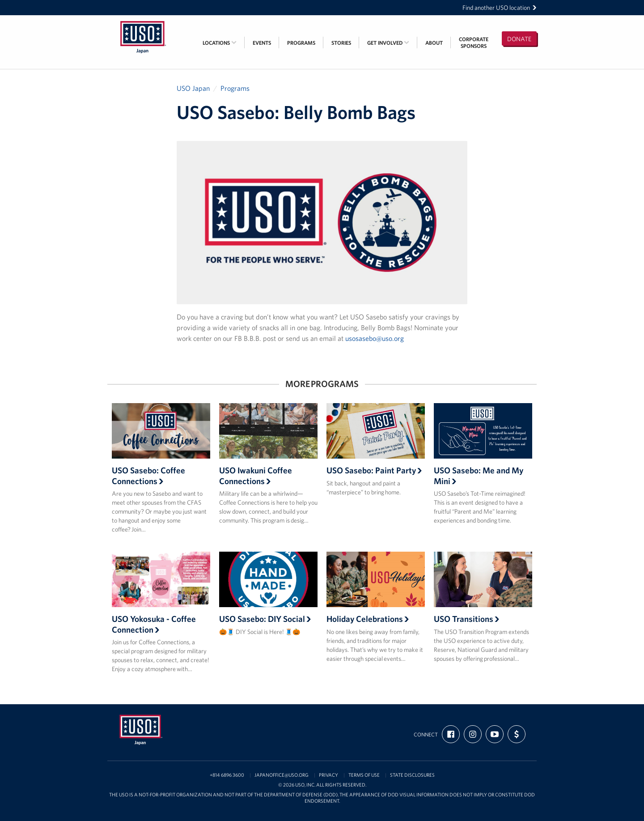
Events (262, 43)
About (434, 43)
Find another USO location (500, 8)
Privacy (328, 775)
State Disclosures (412, 775)
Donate (519, 39)
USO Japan (193, 88)
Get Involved (388, 43)
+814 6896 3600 (227, 775)
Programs (301, 43)
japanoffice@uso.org (282, 775)
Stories (341, 43)
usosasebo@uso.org (375, 338)
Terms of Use (364, 775)
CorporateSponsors (474, 43)
